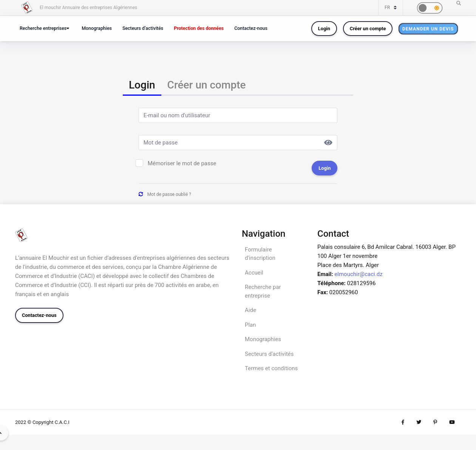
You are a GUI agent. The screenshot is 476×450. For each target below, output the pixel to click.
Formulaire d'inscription (260, 254)
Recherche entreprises (43, 28)
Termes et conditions (271, 368)
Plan (250, 325)
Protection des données (199, 28)
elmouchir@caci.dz (358, 274)
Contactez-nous (251, 28)
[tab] (142, 86)
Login (324, 29)
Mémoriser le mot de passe (182, 163)
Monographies (97, 28)
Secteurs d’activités (143, 28)
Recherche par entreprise (263, 291)
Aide (250, 310)
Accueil (254, 273)
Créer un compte (368, 29)
